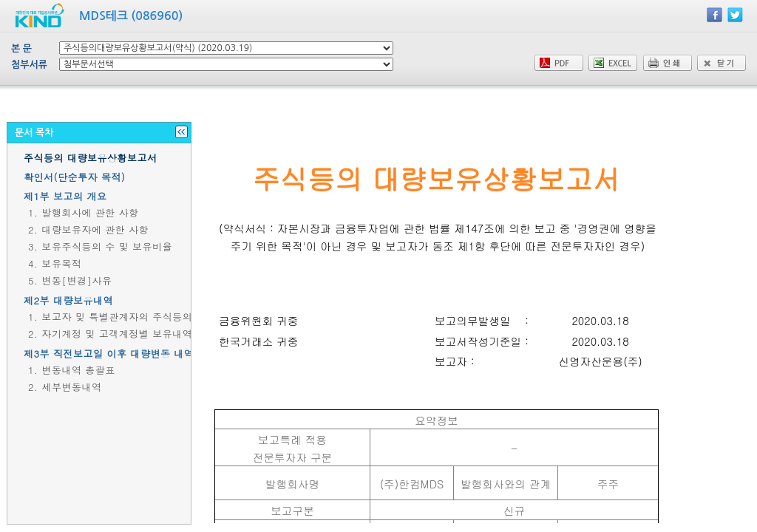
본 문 (21, 48)
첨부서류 (29, 65)
